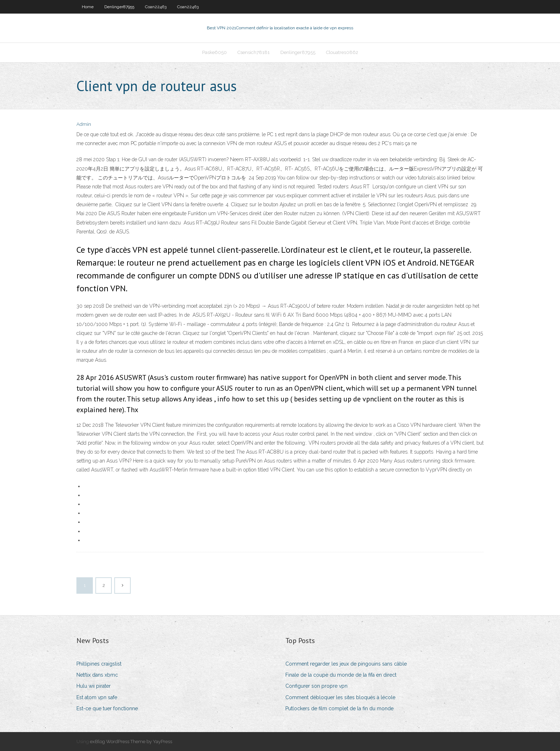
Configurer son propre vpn (316, 686)
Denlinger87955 (119, 7)
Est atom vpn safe (97, 697)
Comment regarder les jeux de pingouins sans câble (346, 664)
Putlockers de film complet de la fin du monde (339, 708)
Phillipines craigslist (99, 664)
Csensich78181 (254, 52)
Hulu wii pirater (94, 686)
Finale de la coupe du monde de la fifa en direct (341, 675)
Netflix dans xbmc (97, 675)
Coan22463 (156, 7)
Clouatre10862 (342, 52)
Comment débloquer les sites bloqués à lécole (340, 697)
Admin (84, 124)
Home (88, 7)
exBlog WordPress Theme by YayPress (131, 742)
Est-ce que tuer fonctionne (107, 708)
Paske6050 (214, 52)
